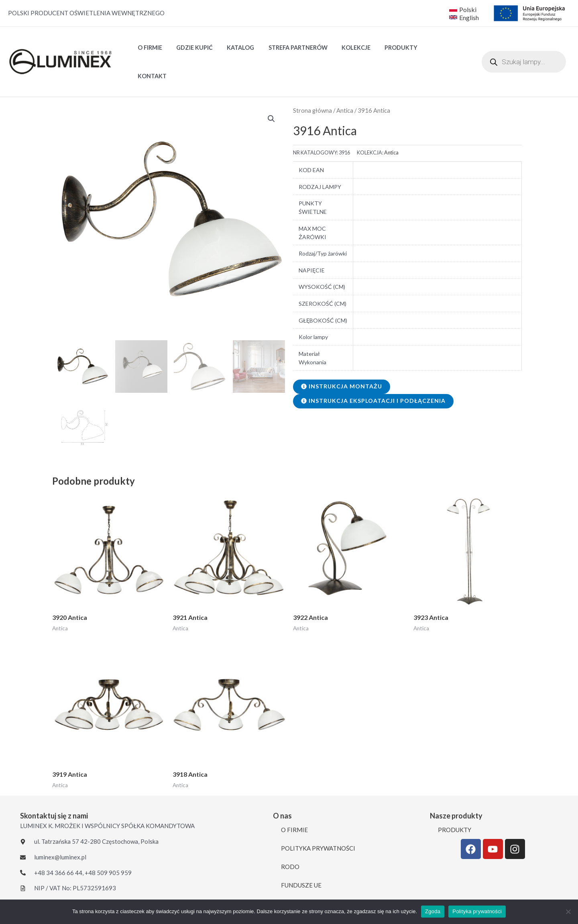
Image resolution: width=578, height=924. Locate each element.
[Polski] (463, 9)
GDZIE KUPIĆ (190, 48)
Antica (345, 83)
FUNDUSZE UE (301, 858)
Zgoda (433, 911)
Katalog (234, 48)
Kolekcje (344, 48)
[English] (465, 17)
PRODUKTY (387, 48)
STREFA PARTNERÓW (289, 48)
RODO (290, 839)
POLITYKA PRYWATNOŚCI (318, 821)
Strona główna (312, 83)
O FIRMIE (148, 48)
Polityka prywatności (477, 911)
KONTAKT (429, 48)
